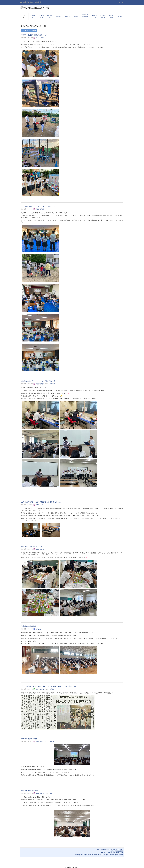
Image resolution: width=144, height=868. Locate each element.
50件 (34, 31)
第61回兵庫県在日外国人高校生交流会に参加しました (41, 502)
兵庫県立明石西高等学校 (32, 2)
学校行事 (52, 384)
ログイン (122, 2)
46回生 (52, 741)
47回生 (52, 793)
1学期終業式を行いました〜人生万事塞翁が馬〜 (39, 381)
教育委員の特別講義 (29, 626)
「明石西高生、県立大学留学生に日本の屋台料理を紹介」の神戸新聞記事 (48, 686)
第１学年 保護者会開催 (30, 790)
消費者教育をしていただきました (34, 546)
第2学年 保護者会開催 (29, 739)
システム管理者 (39, 689)
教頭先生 (37, 629)
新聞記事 (52, 689)
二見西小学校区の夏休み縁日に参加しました (38, 35)
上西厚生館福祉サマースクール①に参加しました (39, 206)
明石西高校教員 (39, 38)
